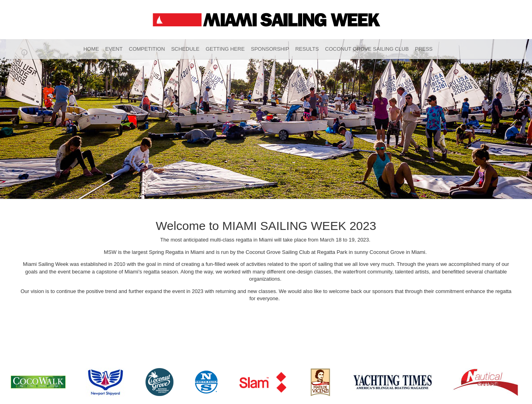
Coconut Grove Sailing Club (367, 49)
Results (307, 49)
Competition (147, 49)
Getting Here (225, 49)
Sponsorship (270, 49)
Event (114, 49)
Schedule (185, 49)
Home (91, 49)
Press (424, 49)
